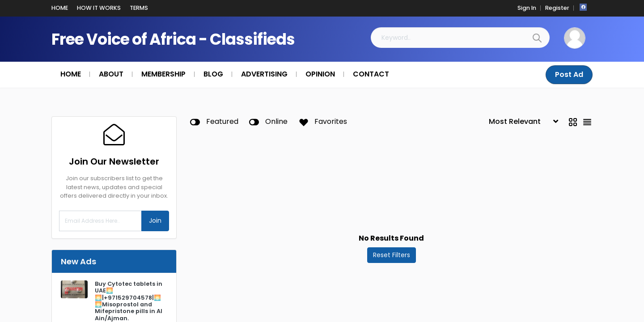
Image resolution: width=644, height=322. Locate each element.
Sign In (527, 8)
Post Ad (569, 74)
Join (155, 220)
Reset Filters (392, 255)
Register (557, 8)
